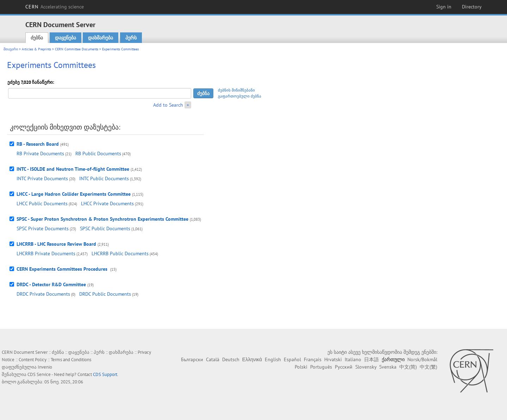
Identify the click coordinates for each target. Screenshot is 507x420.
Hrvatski (333, 359)
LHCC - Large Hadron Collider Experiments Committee (74, 194)
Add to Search (168, 105)
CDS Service (39, 374)
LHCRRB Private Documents (46, 253)
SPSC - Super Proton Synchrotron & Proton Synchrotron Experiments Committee (102, 219)
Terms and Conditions (71, 360)
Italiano (353, 359)
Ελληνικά (252, 359)
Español (292, 359)
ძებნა (37, 38)
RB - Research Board (38, 144)
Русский (344, 367)
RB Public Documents (98, 153)
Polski (301, 367)
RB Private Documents (40, 153)
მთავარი (11, 49)
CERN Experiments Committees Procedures (63, 269)
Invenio (45, 367)
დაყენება (65, 38)
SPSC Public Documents (105, 228)
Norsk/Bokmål (422, 359)
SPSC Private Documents (43, 228)
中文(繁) (428, 367)
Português (321, 367)
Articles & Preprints (36, 49)
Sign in (444, 7)
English (273, 359)
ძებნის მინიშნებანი (236, 90)
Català (213, 359)
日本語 (371, 359)
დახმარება (101, 38)
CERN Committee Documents (77, 49)
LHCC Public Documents (42, 203)
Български (192, 359)
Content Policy (33, 360)
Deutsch (231, 359)
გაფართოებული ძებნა (240, 96)
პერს (131, 38)
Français (313, 359)
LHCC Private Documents (107, 203)
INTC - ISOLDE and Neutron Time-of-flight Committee (73, 169)
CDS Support (105, 374)
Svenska (388, 367)
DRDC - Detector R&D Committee (51, 284)
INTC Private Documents (42, 178)
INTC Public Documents (104, 178)
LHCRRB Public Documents (120, 253)
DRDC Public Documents (105, 294)
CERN (55, 7)
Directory (472, 7)
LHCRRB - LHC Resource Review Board (56, 244)
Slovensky (366, 367)
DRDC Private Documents (43, 294)
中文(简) (408, 367)
